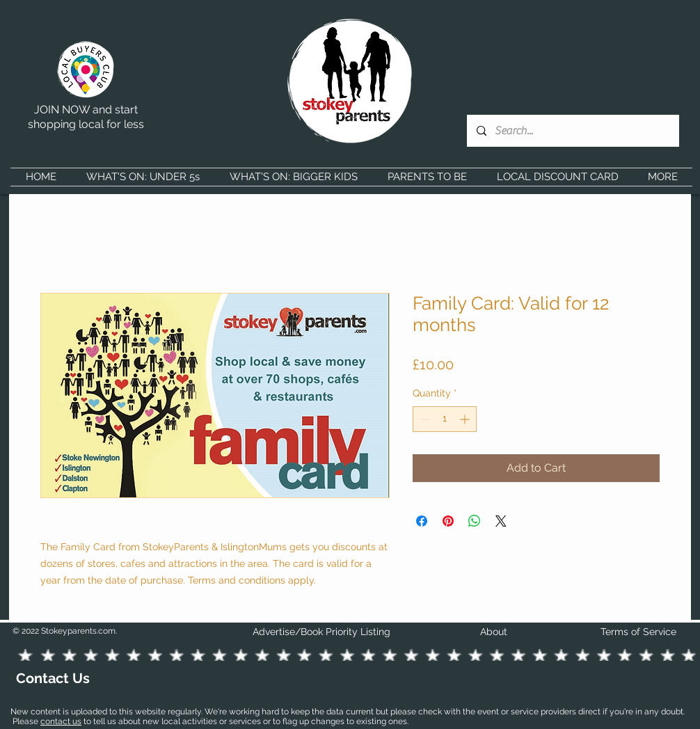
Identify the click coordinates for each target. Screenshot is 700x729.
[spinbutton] (445, 419)
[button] (143, 177)
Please (26, 721)
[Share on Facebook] (422, 521)
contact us (61, 721)
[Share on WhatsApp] (475, 521)
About (494, 632)
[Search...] (572, 131)
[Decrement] (423, 419)
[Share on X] (501, 521)
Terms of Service (638, 632)
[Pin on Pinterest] (448, 521)
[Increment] (466, 419)
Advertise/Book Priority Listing (321, 632)
